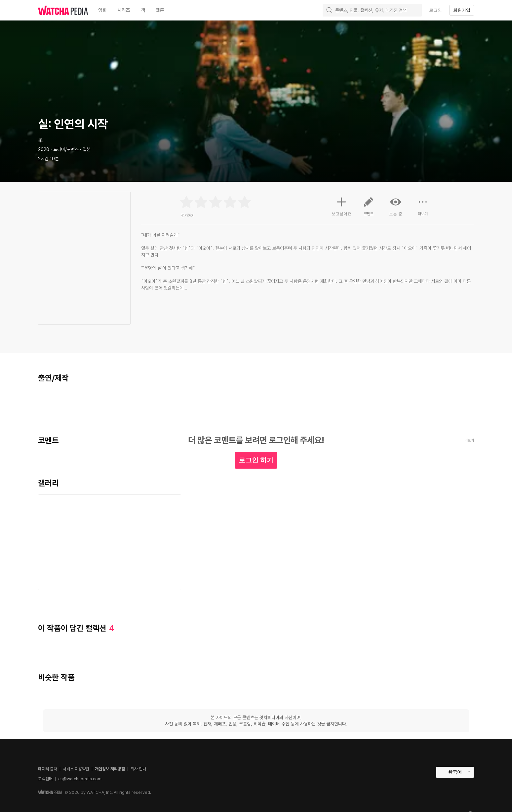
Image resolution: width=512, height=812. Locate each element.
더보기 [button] (423, 209)
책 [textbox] (143, 10)
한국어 (455, 772)
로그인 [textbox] (435, 10)
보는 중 (396, 206)
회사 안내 (138, 769)
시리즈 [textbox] (124, 10)
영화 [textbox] (102, 10)
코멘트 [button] (369, 209)
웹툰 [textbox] (160, 10)
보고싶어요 (341, 206)
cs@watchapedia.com (80, 779)
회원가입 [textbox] (462, 10)
